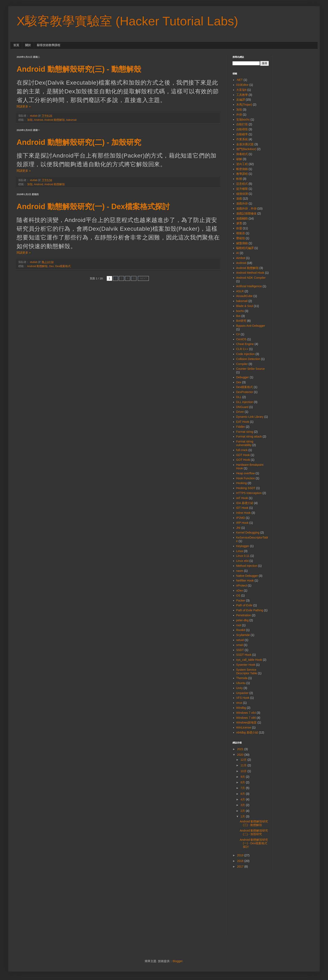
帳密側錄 (242, 169)
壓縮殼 (241, 238)
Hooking (242, 483)
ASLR (240, 291)
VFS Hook (243, 698)
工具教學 (242, 95)
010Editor (242, 85)
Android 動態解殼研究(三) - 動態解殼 (79, 69)
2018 (241, 861)
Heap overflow (246, 473)
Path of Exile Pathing (250, 610)
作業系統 (242, 139)
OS (238, 595)
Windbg (241, 708)
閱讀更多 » (24, 106)
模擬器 (241, 233)
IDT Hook (242, 508)
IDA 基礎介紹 (245, 503)
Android (39, 120)
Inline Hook (244, 513)
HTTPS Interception (249, 493)
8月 (243, 782)
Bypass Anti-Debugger (251, 326)
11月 (244, 765)
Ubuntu (241, 683)
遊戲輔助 (242, 218)
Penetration (244, 615)
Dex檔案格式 (63, 266)
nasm (240, 571)
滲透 (239, 223)
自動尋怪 (242, 129)
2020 (241, 755)
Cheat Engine (245, 344)
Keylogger (243, 546)
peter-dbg (242, 620)
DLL (239, 397)
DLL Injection (245, 402)
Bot (238, 316)
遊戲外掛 (242, 203)
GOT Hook (243, 460)
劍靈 (239, 228)
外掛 (239, 115)
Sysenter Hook (246, 665)
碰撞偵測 (242, 194)
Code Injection (246, 354)
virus (239, 703)
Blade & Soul (245, 306)
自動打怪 (242, 124)
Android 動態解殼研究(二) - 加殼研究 (79, 142)
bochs (240, 311)
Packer (241, 600)
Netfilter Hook (245, 581)
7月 (243, 788)
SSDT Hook (244, 655)
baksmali (71, 120)
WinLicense (244, 727)
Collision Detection (248, 359)
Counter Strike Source (251, 369)
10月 (244, 771)
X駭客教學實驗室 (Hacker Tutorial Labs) (127, 21)
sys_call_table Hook (249, 660)
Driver (240, 412)
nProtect (242, 586)
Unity (240, 688)
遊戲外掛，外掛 (246, 208)
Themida (242, 678)
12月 (244, 760)
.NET (240, 80)
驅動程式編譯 (245, 248)
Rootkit (241, 630)
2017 (241, 867)
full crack (242, 450)
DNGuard (242, 407)
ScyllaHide (243, 635)
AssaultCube (244, 296)
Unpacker (242, 693)
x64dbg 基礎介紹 (247, 732)
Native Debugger (247, 576)
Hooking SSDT (246, 488)
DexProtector (245, 392)
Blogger (177, 961)
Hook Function (246, 478)
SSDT (240, 650)
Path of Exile (244, 605)
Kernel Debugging (248, 533)
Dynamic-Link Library (250, 417)
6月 (243, 794)
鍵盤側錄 (242, 243)
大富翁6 (241, 90)
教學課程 (242, 174)
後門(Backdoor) (246, 149)
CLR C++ (242, 349)
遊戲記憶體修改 (246, 213)
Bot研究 (241, 321)
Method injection (247, 566)
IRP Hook (242, 523)
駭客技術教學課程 (49, 45)
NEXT (143, 278)
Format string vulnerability (245, 443)
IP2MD (241, 518)
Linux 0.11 (243, 556)
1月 (243, 816)
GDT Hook (243, 455)
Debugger (243, 377)
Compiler (242, 364)
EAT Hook (243, 422)
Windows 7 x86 (246, 718)
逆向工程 (242, 164)
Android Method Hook (250, 273)
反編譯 (241, 100)
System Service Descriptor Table (247, 671)
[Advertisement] (272, 905)
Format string (245, 432)
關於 (28, 45)
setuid (240, 640)
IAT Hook (242, 498)
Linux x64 (242, 561)
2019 (241, 855)
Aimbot (241, 258)
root (239, 625)
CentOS (241, 339)
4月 (243, 799)
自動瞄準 (242, 134)
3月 (243, 805)
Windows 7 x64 (246, 713)
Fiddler (241, 427)
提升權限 (242, 189)
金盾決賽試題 (245, 144)
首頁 (16, 45)
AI (238, 253)
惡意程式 (242, 184)
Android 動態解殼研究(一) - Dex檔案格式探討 (93, 206)
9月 (243, 777)
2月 (243, 811)
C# (238, 334)
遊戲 (239, 198)
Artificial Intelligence (249, 286)
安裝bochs (243, 120)
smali (240, 645)
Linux (240, 551)
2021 (241, 749)
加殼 (30, 120)
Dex (51, 266)
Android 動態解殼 (54, 120)
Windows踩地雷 (247, 722)
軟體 (239, 179)
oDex (240, 590)
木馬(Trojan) (244, 105)
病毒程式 (242, 154)
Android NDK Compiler (251, 278)
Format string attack (249, 436)
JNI (238, 528)
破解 (239, 159)
